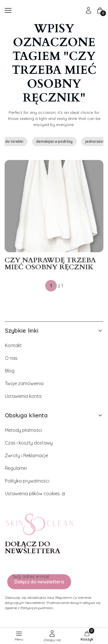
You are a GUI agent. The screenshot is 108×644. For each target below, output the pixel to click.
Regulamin (16, 468)
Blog (10, 371)
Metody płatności (23, 430)
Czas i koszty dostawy (29, 443)
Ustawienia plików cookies (33, 494)
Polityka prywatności (27, 481)
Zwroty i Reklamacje (26, 455)
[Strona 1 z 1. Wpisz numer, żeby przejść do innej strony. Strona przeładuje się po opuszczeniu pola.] (51, 286)
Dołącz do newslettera (39, 582)
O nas (11, 358)
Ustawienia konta (23, 396)
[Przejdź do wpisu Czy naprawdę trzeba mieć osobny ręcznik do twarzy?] (54, 206)
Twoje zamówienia (24, 383)
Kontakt (13, 345)
